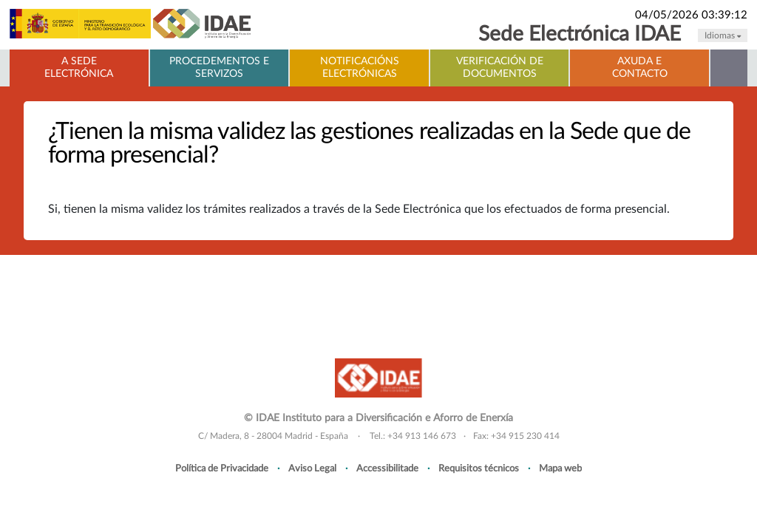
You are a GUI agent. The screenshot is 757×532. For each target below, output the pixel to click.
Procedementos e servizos (219, 68)
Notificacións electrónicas (360, 68)
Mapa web (560, 468)
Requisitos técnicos (479, 468)
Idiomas (723, 35)
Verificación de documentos (500, 68)
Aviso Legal (312, 468)
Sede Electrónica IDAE (580, 34)
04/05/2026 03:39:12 (691, 15)
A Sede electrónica (79, 68)
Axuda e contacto (640, 68)
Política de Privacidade (222, 468)
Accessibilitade (387, 468)
